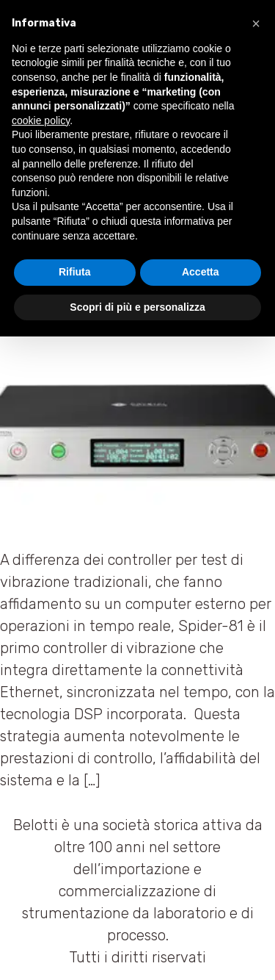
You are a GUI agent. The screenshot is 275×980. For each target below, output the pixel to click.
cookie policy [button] (41, 120)
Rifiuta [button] (75, 272)
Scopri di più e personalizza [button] (137, 307)
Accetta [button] (201, 272)
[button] (256, 24)
